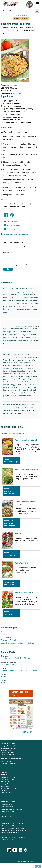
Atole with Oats (7, 632)
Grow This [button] (25, 18)
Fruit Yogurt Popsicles (9, 640)
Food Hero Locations (8, 814)
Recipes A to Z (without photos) (13, 433)
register (25, 292)
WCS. (34, 861)
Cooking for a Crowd (7, 779)
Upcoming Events (6, 816)
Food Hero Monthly (7, 807)
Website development (23, 861)
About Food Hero (6, 804)
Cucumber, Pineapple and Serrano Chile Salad (19, 643)
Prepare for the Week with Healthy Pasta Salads (19, 670)
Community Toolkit (22, 15)
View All (26, 732)
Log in (18, 292)
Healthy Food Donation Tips (11, 664)
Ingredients (5, 790)
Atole (3, 635)
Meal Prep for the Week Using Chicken (16, 658)
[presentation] (19, 259)
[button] (16, 222)
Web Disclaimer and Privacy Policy (12, 809)
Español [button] (17, 18)
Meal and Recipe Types (8, 788)
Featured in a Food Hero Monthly (15, 234)
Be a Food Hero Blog (7, 811)
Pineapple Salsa (7, 637)
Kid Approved (5, 782)
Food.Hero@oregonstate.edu (14, 758)
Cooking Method (6, 784)
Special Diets (5, 786)
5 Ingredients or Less (8, 777)
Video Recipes (6, 793)
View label (17, 93)
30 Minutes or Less (7, 775)
